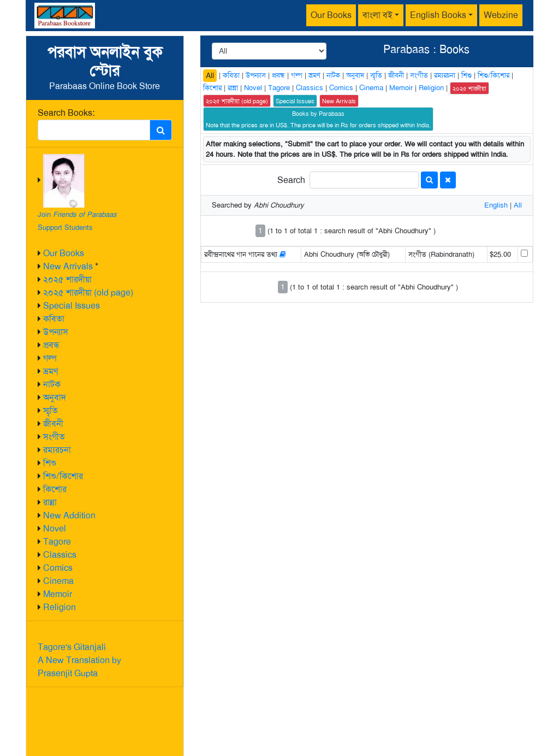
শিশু (50, 463)
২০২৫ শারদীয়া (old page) (88, 293)
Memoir (58, 594)
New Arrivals (68, 266)
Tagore (57, 542)
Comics (58, 568)
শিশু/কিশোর (63, 476)
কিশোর (55, 489)
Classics (60, 555)
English (496, 205)
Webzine (501, 15)
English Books (438, 15)
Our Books (331, 15)
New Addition (69, 515)
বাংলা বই (377, 15)
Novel (55, 528)
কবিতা (54, 319)
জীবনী (53, 424)
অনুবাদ (55, 397)
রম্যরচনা (57, 450)
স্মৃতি (50, 411)
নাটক (52, 384)
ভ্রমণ (50, 371)
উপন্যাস (56, 332)
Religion (60, 607)
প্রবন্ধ (51, 345)
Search (291, 180)
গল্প (50, 358)
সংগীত (54, 437)
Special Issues (72, 306)
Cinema (58, 581)
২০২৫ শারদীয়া (67, 279)
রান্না (50, 502)
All (210, 75)
